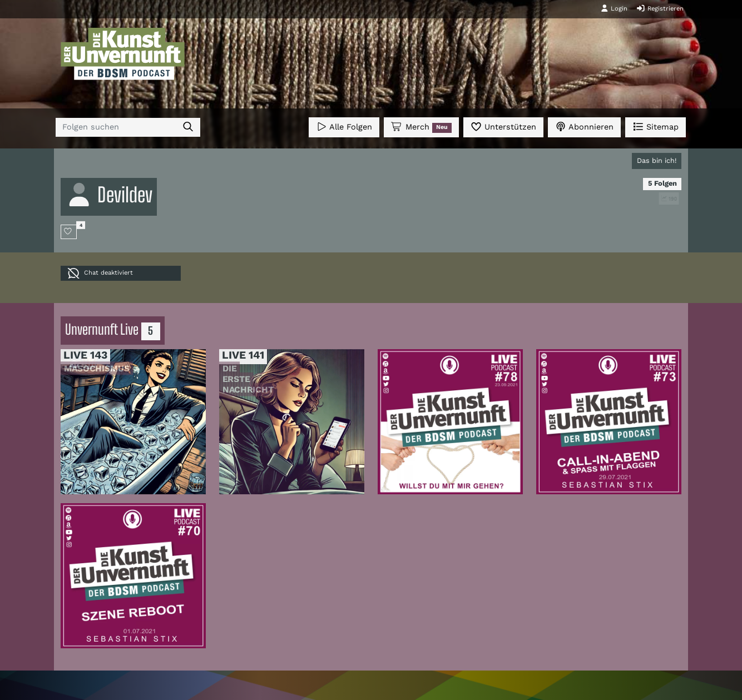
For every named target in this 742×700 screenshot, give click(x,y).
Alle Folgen (344, 126)
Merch (421, 127)
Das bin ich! (657, 160)
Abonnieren (584, 126)
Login (614, 8)
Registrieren (660, 8)
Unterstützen (503, 126)
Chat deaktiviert (100, 273)
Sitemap (656, 126)
